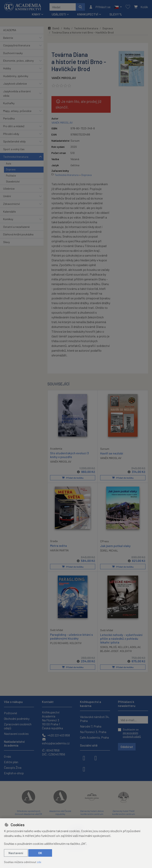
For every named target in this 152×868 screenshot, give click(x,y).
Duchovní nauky (13, 53)
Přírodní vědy (11, 134)
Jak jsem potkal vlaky (115, 546)
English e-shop (14, 773)
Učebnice (9, 189)
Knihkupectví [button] (88, 14)
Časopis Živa (13, 767)
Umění (7, 196)
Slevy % (116, 14)
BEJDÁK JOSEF (109, 651)
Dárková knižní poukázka (18, 234)
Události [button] (59, 14)
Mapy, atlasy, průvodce (17, 111)
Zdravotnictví (11, 204)
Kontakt (48, 702)
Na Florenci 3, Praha (93, 732)
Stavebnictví (13, 181)
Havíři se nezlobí (112, 453)
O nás (8, 756)
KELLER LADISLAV (129, 647)
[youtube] (84, 769)
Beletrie (8, 38)
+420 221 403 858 (56, 735)
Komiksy (8, 219)
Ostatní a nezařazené (16, 227)
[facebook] (84, 758)
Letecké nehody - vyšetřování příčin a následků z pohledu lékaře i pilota (121, 638)
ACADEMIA (10, 30)
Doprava (11, 169)
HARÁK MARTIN (59, 550)
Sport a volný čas (14, 149)
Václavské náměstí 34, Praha (95, 719)
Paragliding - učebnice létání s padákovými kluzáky (71, 636)
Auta (9, 163)
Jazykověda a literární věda (17, 93)
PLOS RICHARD (59, 643)
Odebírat (127, 747)
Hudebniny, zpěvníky (16, 76)
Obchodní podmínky (17, 719)
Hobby (7, 68)
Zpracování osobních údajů (18, 726)
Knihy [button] (36, 14)
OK (40, 853)
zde (39, 862)
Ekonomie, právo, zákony (19, 61)
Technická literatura (16, 157)
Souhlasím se (132, 733)
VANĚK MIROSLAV (64, 78)
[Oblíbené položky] (128, 7)
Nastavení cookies (16, 734)
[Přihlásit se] (100, 7)
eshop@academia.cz (56, 741)
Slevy (7, 242)
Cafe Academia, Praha (94, 737)
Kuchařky (9, 103)
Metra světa (58, 545)
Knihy (67, 28)
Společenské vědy (14, 141)
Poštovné (10, 713)
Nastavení (16, 853)
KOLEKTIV (76, 643)
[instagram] (96, 758)
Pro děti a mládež (14, 126)
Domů (53, 28)
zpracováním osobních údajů (132, 735)
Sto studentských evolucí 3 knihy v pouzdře (69, 455)
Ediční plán (11, 762)
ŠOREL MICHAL (109, 550)
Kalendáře (9, 212)
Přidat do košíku (73, 477)
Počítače (11, 176)
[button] (118, 7)
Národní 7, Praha (91, 726)
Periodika (9, 118)
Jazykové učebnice (15, 84)
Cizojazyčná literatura (17, 45)
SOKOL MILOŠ (108, 647)
